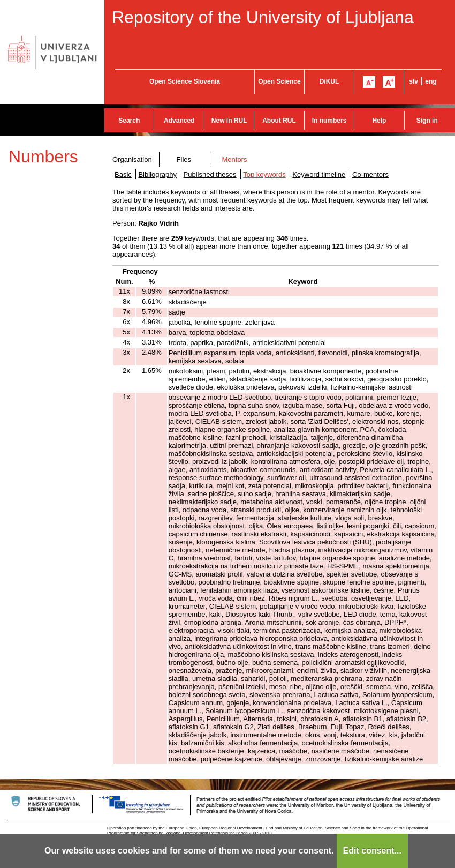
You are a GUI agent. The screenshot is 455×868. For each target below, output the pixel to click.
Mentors (234, 159)
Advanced (179, 121)
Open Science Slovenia (185, 81)
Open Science (279, 81)
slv (414, 81)
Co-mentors (370, 174)
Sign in (427, 121)
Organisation (132, 159)
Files (184, 159)
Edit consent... (372, 851)
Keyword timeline (319, 174)
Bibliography (157, 174)
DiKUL (329, 81)
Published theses (210, 174)
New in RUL (229, 121)
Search (129, 121)
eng (431, 81)
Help (379, 121)
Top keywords (264, 174)
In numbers (329, 121)
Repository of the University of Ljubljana (263, 17)
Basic (123, 174)
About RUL (279, 121)
